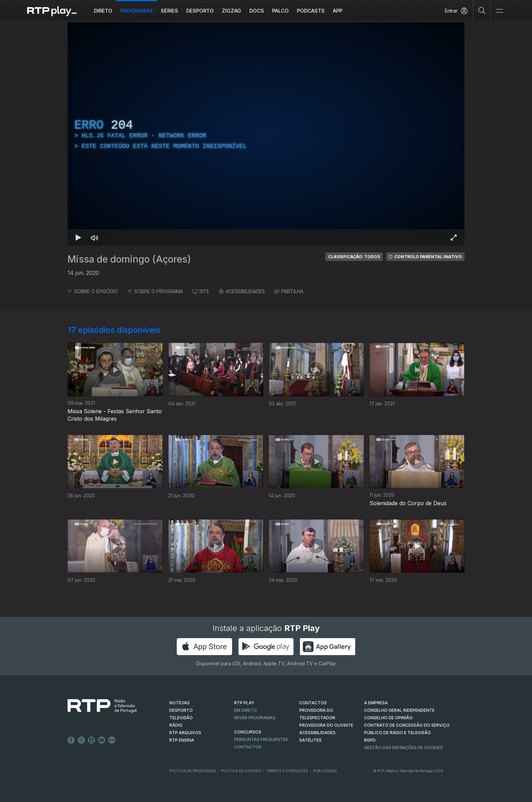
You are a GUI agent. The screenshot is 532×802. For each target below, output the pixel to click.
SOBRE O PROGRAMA (155, 291)
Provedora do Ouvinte (326, 725)
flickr (112, 740)
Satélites (310, 740)
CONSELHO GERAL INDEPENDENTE (399, 710)
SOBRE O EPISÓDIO (93, 291)
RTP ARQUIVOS (185, 733)
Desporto (200, 11)
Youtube (102, 740)
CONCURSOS (248, 732)
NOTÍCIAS (179, 703)
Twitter (81, 740)
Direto (103, 11)
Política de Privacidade (193, 771)
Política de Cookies (241, 771)
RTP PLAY (244, 703)
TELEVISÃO (181, 718)
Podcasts (311, 11)
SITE (201, 291)
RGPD (370, 740)
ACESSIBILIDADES (242, 291)
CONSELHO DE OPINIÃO (388, 718)
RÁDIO (176, 725)
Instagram (92, 740)
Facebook (71, 740)
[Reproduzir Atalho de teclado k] (78, 237)
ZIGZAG (232, 11)
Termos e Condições (287, 771)
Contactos (248, 747)
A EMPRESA (376, 703)
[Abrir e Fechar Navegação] (499, 11)
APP (338, 11)
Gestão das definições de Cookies (403, 748)
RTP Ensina (182, 740)
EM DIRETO (245, 710)
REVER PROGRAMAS (255, 718)
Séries (169, 11)
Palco (280, 11)
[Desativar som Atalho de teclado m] (95, 237)
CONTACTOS (313, 703)
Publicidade (325, 771)
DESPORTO (181, 710)
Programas (137, 11)
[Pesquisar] (482, 10)
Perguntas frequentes (261, 739)
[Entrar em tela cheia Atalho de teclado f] (454, 237)
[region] (266, 134)
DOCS (257, 11)
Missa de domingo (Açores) (129, 259)
